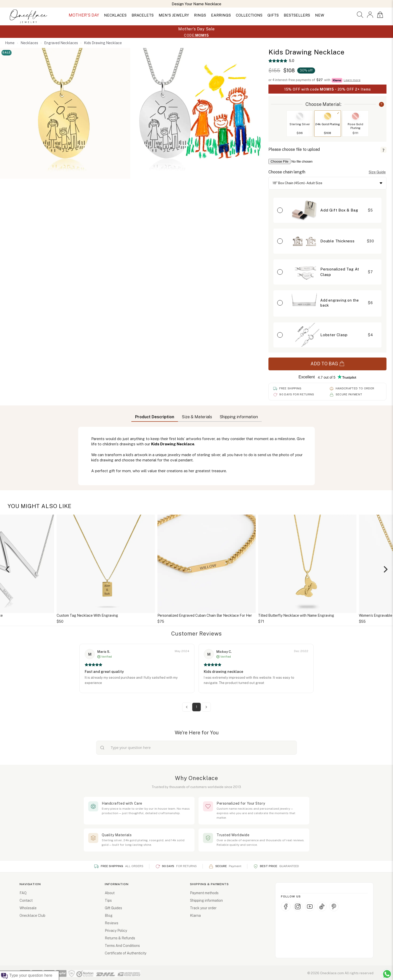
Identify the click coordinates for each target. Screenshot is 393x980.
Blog (109, 916)
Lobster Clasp (334, 335)
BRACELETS (143, 15)
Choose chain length (287, 172)
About (110, 893)
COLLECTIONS (249, 15)
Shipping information (206, 900)
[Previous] (8, 569)
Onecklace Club (32, 916)
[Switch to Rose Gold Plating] (355, 116)
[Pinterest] (334, 906)
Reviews (112, 923)
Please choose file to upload (294, 149)
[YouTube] (310, 906)
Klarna (195, 916)
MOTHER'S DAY (84, 15)
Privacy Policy (116, 931)
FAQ (23, 893)
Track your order (203, 908)
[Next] (385, 569)
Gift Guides (113, 908)
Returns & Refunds (120, 938)
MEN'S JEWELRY (174, 15)
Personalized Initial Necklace (70, 615)
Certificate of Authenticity (126, 953)
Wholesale (28, 908)
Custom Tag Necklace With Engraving (178, 615)
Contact (26, 900)
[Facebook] (286, 906)
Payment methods (204, 893)
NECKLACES (115, 15)
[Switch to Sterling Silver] (300, 116)
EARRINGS (221, 15)
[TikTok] (322, 906)
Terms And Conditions (122, 946)
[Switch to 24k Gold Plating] (328, 116)
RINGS (200, 15)
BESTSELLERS (297, 15)
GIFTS (273, 15)
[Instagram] (298, 906)
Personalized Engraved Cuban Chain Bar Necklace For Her (295, 615)
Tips (108, 900)
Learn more (352, 80)
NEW (320, 15)
